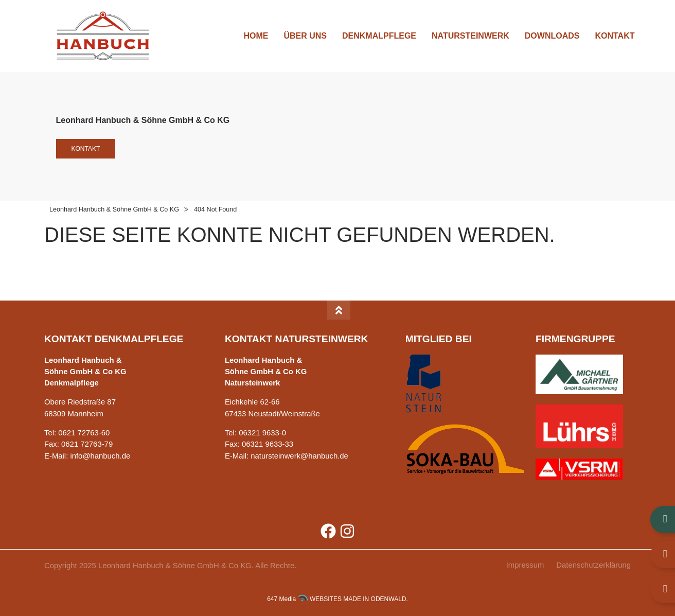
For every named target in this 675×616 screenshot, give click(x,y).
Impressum (525, 565)
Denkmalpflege (379, 36)
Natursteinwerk (470, 36)
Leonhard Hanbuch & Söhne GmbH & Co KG (114, 209)
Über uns (305, 36)
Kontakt (615, 36)
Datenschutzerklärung (593, 565)
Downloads (552, 36)
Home (256, 36)
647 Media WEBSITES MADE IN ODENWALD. (337, 599)
